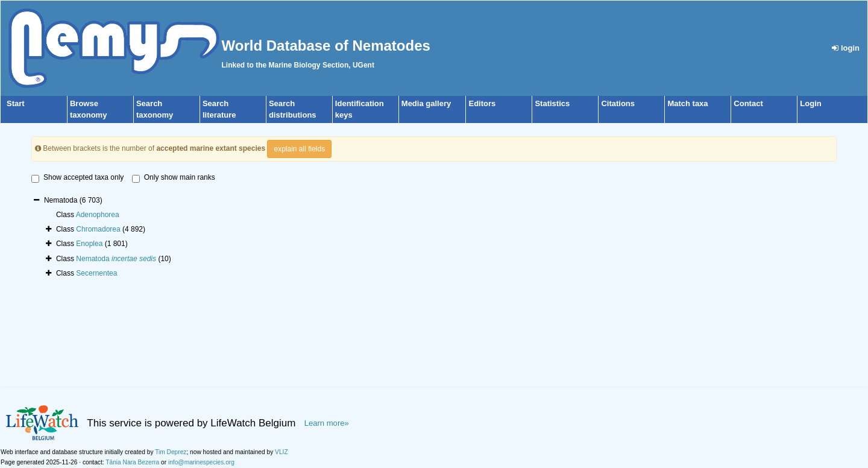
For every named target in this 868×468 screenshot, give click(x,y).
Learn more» (327, 423)
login (846, 48)
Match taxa (687, 103)
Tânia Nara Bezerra (132, 462)
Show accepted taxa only (77, 178)
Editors (482, 103)
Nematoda (116, 259)
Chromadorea (98, 229)
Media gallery (426, 103)
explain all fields (299, 149)
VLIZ (281, 452)
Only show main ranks (174, 178)
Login (810, 103)
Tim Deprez (171, 452)
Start (16, 103)
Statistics (552, 103)
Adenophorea (98, 215)
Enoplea (89, 244)
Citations (618, 103)
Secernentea (96, 273)
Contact (748, 103)
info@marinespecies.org (201, 462)
